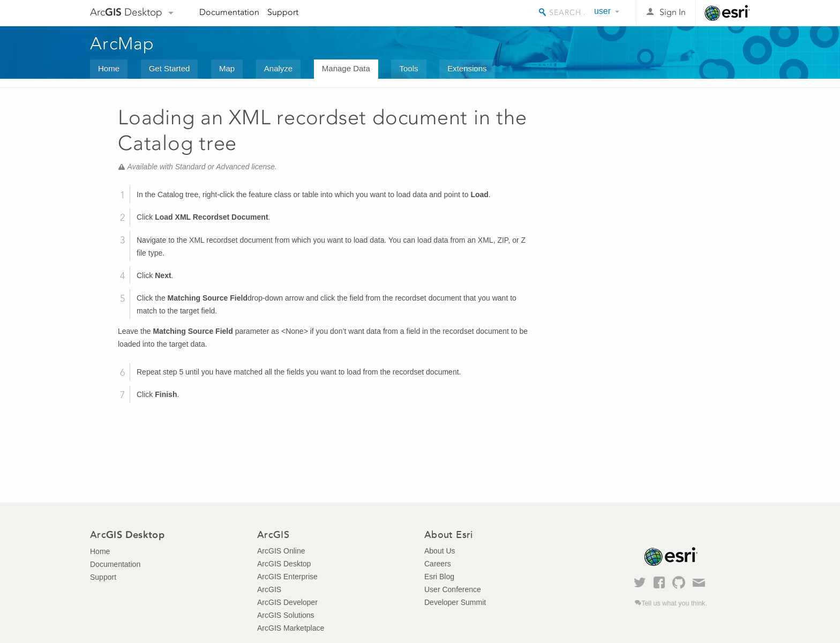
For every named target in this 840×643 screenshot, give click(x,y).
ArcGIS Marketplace (291, 628)
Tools (408, 68)
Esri (727, 13)
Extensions (467, 68)
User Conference (453, 589)
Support (283, 12)
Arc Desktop (126, 12)
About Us (440, 551)
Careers (438, 564)
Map (227, 68)
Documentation (229, 12)
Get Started (170, 68)
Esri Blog (439, 577)
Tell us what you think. (674, 603)
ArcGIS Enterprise (287, 577)
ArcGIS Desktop (284, 564)
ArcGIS (269, 589)
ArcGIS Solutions (286, 615)
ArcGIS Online (281, 551)
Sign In (673, 12)
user (602, 11)
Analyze (278, 68)
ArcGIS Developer (287, 602)
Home (109, 68)
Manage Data (346, 68)
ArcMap (122, 43)
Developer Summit (455, 602)
